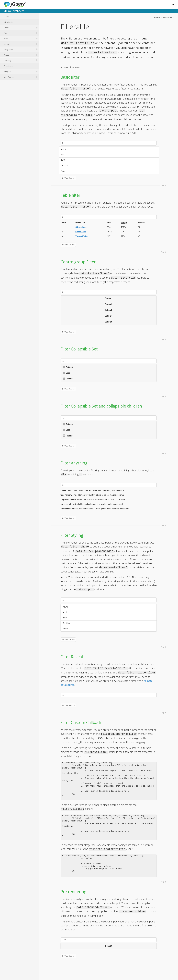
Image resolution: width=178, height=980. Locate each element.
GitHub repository (166, 975)
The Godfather (82, 236)
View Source (68, 178)
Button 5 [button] (109, 322)
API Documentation (164, 17)
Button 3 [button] (109, 310)
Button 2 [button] (109, 304)
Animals (79, 367)
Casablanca (81, 232)
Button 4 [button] (109, 316)
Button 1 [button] (109, 298)
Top (164, 185)
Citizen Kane (81, 227)
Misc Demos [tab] (21, 77)
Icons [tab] (21, 38)
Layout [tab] (21, 44)
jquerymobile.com (144, 975)
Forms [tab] (21, 33)
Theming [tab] (21, 60)
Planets (78, 379)
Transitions (21, 66)
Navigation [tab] (21, 49)
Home (21, 16)
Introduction (21, 22)
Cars (77, 373)
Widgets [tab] (21, 72)
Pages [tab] (21, 55)
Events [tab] (21, 28)
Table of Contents (70, 67)
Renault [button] (109, 946)
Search (173, 5)
